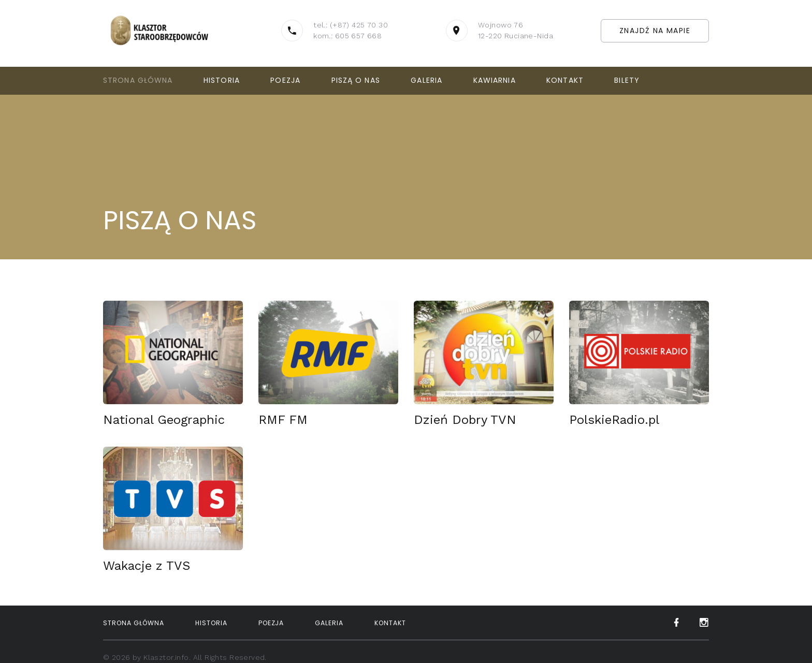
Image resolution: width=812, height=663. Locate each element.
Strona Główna (138, 80)
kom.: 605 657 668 (347, 36)
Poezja (285, 80)
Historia (222, 80)
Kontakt (565, 80)
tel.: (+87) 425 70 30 (351, 25)
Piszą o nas (356, 80)
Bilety (627, 80)
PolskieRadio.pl (614, 420)
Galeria (426, 80)
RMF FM (283, 420)
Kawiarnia (495, 80)
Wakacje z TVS (147, 566)
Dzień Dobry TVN (465, 420)
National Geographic (164, 420)
